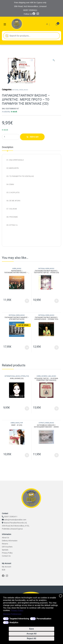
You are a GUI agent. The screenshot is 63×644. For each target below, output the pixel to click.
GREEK (21, 90)
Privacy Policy (17, 610)
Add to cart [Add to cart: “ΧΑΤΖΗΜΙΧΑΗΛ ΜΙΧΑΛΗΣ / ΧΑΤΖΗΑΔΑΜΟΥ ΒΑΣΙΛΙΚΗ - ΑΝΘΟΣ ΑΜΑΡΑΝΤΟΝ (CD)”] (57, 455)
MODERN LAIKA (46, 376)
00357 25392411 (11, 517)
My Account (7, 567)
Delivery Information (10, 541)
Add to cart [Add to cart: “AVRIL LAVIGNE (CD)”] (27, 409)
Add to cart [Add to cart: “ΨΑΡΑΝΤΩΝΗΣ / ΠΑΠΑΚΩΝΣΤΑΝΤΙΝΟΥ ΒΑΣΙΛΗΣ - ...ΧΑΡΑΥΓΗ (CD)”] (27, 301)
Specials (5, 550)
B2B (4, 570)
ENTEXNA (15, 90)
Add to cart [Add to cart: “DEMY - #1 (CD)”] (27, 455)
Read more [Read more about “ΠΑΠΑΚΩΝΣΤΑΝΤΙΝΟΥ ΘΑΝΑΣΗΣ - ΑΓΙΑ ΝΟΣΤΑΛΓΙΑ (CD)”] (27, 347)
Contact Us (6, 556)
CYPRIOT (41, 423)
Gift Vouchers (7, 547)
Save (31, 629)
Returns (5, 544)
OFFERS (23, 376)
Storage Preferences (12, 614)
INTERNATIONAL (10, 376)
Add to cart (34, 137)
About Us (5, 538)
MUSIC (26, 90)
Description (7, 147)
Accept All (31, 634)
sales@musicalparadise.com (15, 520)
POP (27, 376)
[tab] (7, 148)
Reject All (31, 638)
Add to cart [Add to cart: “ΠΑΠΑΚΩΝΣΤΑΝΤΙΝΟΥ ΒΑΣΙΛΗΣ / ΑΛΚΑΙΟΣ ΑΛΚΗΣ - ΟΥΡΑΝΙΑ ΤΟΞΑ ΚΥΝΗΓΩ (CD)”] (57, 347)
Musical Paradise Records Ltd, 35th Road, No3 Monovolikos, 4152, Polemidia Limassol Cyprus (16, 526)
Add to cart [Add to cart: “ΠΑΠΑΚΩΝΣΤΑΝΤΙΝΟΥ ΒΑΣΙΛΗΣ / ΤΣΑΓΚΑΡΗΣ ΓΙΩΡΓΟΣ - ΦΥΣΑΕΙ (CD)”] (57, 301)
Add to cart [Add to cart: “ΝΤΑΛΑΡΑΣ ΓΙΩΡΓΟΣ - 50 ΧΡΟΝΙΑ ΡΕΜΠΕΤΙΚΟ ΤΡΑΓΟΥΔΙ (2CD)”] (57, 409)
